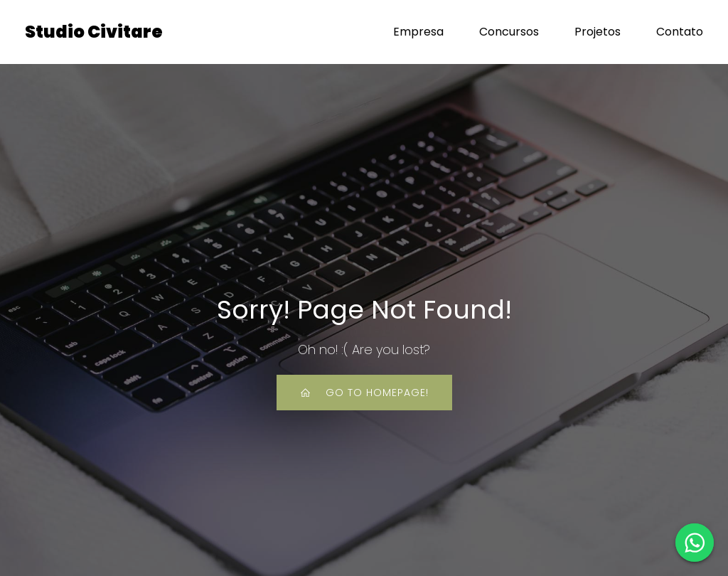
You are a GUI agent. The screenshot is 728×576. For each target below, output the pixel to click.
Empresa (418, 32)
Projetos (598, 32)
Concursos (509, 32)
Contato (680, 32)
